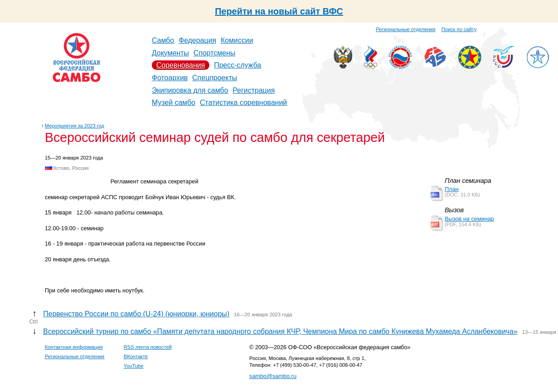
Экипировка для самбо (190, 90)
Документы (170, 53)
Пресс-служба (238, 65)
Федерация (198, 40)
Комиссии (237, 40)
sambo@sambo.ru (273, 376)
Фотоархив (170, 78)
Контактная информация (74, 347)
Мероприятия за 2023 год (74, 126)
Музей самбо (174, 103)
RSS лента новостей (148, 347)
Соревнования (181, 65)
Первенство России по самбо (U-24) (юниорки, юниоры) (136, 314)
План (452, 189)
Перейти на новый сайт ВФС (279, 11)
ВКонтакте (136, 356)
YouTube (134, 366)
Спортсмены (214, 53)
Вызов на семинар (470, 219)
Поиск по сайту (459, 29)
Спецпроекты (215, 78)
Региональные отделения (406, 29)
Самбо (163, 40)
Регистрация (254, 90)
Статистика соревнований (244, 103)
